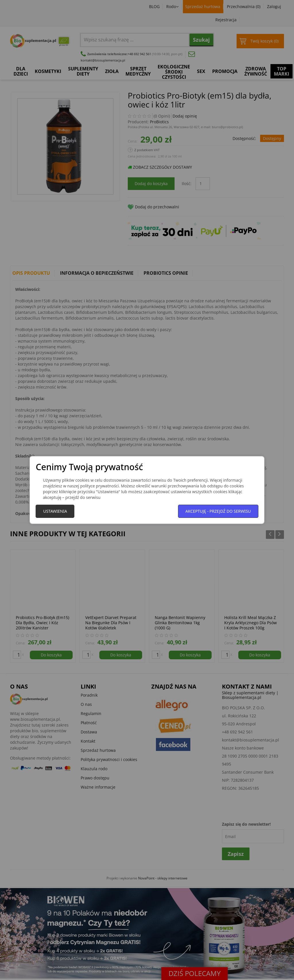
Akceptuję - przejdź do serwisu (218, 511)
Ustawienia (55, 511)
